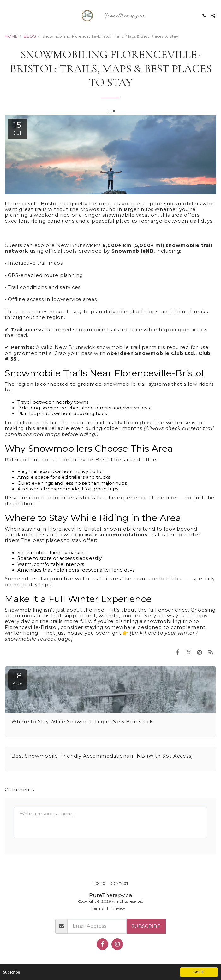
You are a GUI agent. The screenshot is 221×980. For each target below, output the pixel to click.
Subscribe (146, 926)
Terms (98, 908)
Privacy (118, 908)
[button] (7, 15)
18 (18, 679)
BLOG (30, 36)
